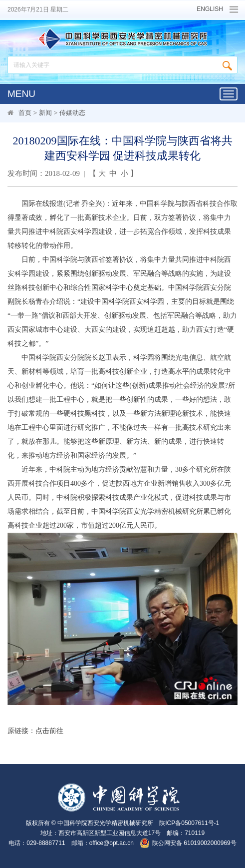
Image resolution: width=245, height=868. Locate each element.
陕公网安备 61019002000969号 (194, 843)
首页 (25, 113)
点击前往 (49, 731)
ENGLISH (210, 9)
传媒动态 (72, 113)
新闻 (45, 113)
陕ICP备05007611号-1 (189, 823)
